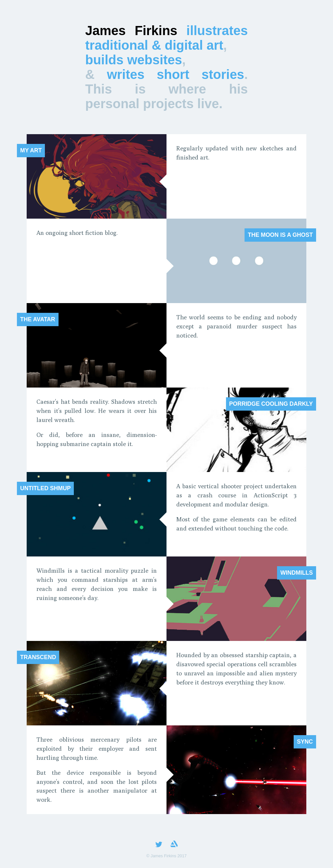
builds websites (134, 60)
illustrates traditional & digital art (166, 38)
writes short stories (176, 74)
